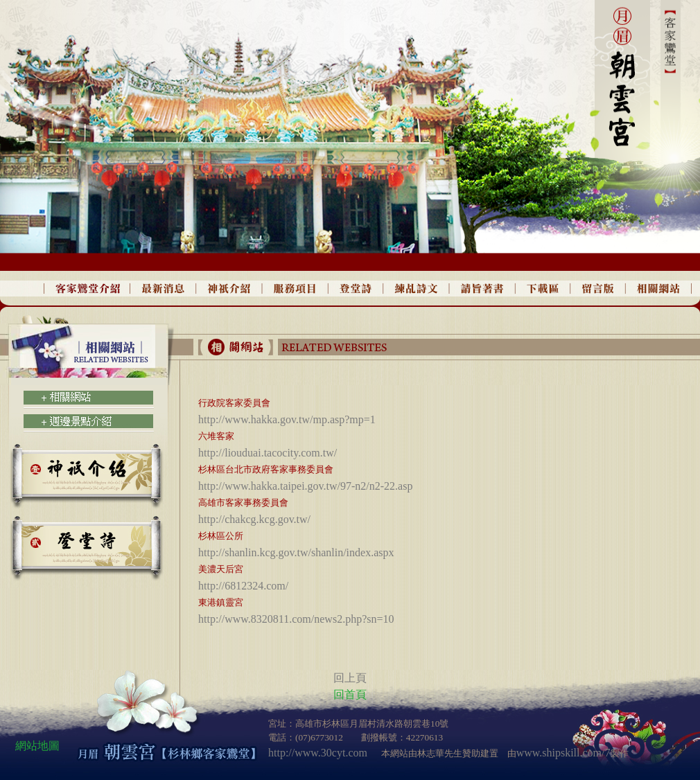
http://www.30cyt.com (318, 753)
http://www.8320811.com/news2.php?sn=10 (296, 619)
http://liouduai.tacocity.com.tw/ (268, 453)
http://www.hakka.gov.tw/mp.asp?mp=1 (287, 419)
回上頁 (350, 678)
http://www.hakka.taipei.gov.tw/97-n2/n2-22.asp (305, 486)
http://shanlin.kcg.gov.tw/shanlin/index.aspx (296, 552)
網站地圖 (37, 746)
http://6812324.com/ (243, 586)
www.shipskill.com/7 (563, 753)
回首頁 (350, 694)
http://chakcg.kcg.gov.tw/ (254, 519)
